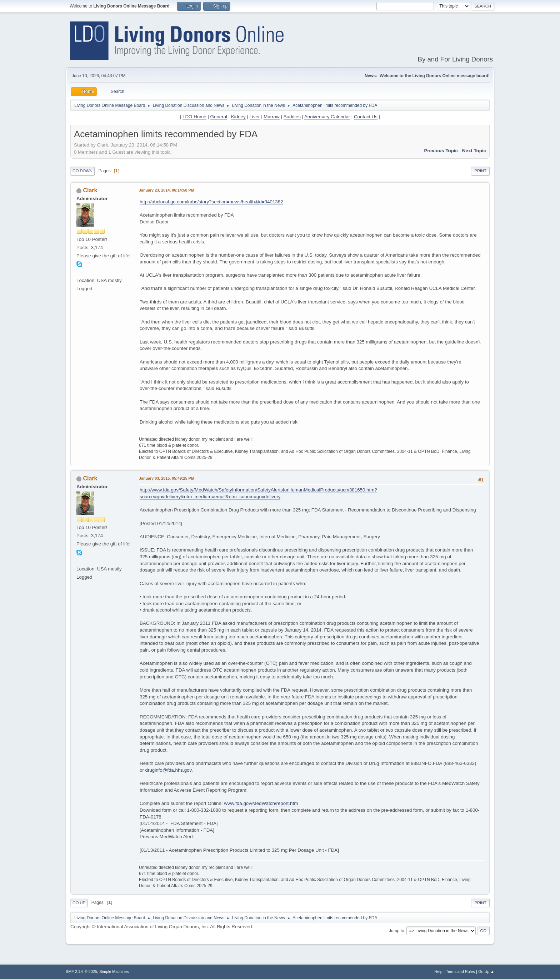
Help (439, 971)
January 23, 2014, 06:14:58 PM (167, 190)
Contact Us (366, 117)
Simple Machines (114, 971)
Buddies (292, 117)
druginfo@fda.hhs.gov (169, 770)
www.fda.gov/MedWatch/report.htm (261, 803)
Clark (90, 190)
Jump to (397, 931)
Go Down (82, 171)
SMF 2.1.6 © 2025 (81, 971)
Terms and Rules (461, 971)
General (219, 117)
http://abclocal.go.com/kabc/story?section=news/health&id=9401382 (211, 202)
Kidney (238, 117)
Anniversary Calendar (327, 117)
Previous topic (441, 151)
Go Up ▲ (486, 971)
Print (480, 171)
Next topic (474, 151)
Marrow (271, 117)
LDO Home (194, 117)
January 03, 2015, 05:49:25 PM (167, 478)
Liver (255, 117)
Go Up (79, 903)
